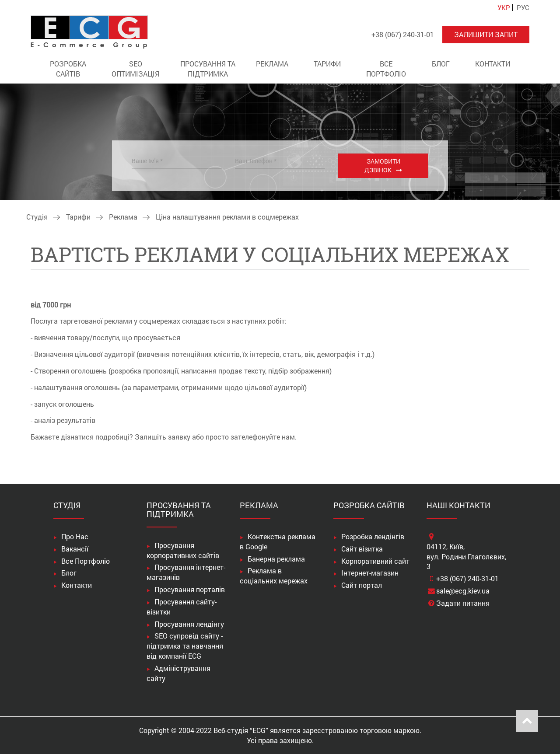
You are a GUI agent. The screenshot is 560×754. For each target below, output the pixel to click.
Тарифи (327, 64)
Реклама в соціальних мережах (274, 576)
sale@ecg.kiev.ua (463, 591)
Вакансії (75, 549)
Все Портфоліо (386, 69)
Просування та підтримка (208, 69)
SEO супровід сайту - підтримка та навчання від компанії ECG (185, 646)
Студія (37, 217)
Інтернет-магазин (370, 573)
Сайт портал (362, 585)
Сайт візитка (362, 549)
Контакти (493, 64)
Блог (441, 64)
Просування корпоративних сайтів (183, 550)
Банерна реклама (276, 559)
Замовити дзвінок (382, 166)
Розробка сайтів (68, 69)
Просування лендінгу (189, 624)
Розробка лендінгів (373, 536)
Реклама (272, 64)
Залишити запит (486, 34)
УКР (504, 7)
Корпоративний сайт (375, 561)
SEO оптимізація (135, 69)
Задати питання (463, 603)
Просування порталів (190, 589)
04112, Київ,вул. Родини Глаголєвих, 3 (466, 557)
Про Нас (75, 536)
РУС (523, 7)
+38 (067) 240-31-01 (467, 578)
